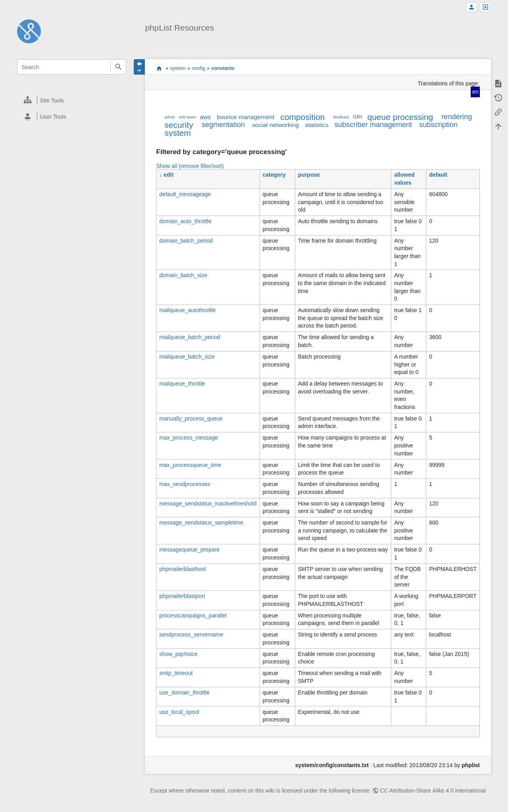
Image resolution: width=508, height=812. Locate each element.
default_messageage (185, 194)
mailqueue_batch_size (187, 357)
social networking (275, 125)
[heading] (72, 100)
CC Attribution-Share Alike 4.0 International (433, 791)
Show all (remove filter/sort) (190, 166)
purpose (309, 175)
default (438, 175)
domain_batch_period (186, 241)
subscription (438, 125)
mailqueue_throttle (182, 384)
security (179, 125)
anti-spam (188, 117)
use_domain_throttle (184, 692)
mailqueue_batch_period (190, 337)
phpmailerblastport (182, 596)
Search (118, 67)
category (274, 175)
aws (205, 117)
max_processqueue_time (190, 465)
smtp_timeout (176, 673)
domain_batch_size (183, 275)
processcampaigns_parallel (193, 615)
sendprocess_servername (191, 635)
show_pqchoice (178, 654)
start (159, 68)
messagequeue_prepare (189, 550)
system (178, 68)
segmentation (223, 125)
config (199, 68)
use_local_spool (179, 712)
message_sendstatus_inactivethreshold (208, 503)
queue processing (400, 117)
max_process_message (189, 438)
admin (170, 117)
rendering (457, 117)
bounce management (245, 117)
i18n (358, 117)
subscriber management (373, 125)
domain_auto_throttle (185, 221)
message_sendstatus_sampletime (201, 523)
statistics (317, 125)
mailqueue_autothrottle (187, 310)
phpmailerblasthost (183, 569)
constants (223, 68)
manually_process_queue (191, 419)
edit (168, 175)
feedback (341, 117)
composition (302, 117)
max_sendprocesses (185, 484)
